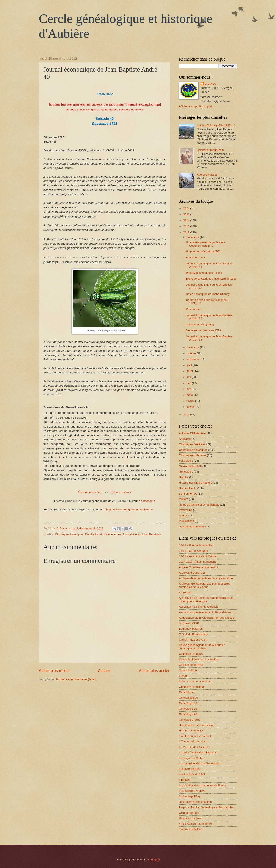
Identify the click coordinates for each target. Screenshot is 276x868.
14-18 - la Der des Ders (193, 551)
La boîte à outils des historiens (198, 752)
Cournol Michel (188, 670)
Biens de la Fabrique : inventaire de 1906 (211, 279)
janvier (191, 407)
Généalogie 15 (188, 709)
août (190, 365)
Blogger (155, 859)
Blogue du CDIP (189, 623)
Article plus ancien (155, 671)
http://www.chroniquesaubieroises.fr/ (129, 509)
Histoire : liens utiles (191, 730)
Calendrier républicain (210, 150)
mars (190, 395)
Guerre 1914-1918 (190, 466)
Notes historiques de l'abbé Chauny (208, 294)
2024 (187, 208)
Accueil (104, 671)
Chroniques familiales (192, 444)
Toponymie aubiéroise (192, 527)
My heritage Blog (189, 796)
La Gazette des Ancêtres (194, 747)
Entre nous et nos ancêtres (196, 681)
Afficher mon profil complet (195, 106)
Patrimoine (186, 510)
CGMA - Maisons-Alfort (193, 640)
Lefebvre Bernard (190, 769)
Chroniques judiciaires (193, 455)
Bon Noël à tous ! (197, 257)
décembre (193, 237)
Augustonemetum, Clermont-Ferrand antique (206, 618)
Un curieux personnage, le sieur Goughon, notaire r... (205, 244)
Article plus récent (54, 671)
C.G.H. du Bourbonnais (193, 634)
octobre (192, 353)
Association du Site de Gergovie (199, 607)
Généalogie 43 (188, 714)
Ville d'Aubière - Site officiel (196, 824)
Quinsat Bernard (189, 813)
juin (189, 377)
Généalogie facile (190, 720)
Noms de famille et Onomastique (199, 505)
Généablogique (188, 698)
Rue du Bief (193, 309)
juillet (190, 371)
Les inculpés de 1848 (192, 774)
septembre (193, 359)
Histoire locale (112, 534)
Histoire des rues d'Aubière (196, 483)
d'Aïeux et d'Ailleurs (191, 829)
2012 (187, 232)
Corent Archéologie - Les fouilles (199, 659)
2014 (187, 220)
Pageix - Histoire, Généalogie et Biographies (206, 807)
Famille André (93, 534)
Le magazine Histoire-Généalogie (200, 763)
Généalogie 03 (188, 703)
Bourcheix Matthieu (191, 629)
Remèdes (155, 534)
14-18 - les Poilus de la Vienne (198, 556)
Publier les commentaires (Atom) (76, 679)
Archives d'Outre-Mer (192, 573)
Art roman (185, 592)
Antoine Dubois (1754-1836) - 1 (216, 125)
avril (189, 389)
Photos (183, 516)
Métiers (183, 499)
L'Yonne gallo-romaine (193, 741)
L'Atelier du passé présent (195, 736)
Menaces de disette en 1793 (203, 330)
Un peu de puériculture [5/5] (203, 251)
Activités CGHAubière (192, 433)
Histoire (184, 477)
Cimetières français (191, 654)
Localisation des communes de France (203, 785)
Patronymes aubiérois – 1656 (204, 273)
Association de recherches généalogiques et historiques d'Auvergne (206, 599)
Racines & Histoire (190, 818)
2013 (187, 226)
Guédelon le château (192, 687)
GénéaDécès (187, 692)
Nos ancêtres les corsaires (195, 802)
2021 (187, 214)
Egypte (183, 676)
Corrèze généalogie (191, 665)
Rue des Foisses (207, 175)
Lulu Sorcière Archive (192, 791)
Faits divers (186, 461)
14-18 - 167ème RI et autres (196, 545)
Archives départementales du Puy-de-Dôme (206, 578)
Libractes (185, 780)
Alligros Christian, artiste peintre (199, 567)
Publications (186, 521)
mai (189, 383)
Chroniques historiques (69, 534)
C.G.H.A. (210, 84)
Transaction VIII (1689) (200, 324)
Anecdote (185, 439)
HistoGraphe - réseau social (196, 725)
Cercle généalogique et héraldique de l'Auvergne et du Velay (202, 647)
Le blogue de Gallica (192, 758)
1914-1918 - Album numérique (198, 562)
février (191, 401)
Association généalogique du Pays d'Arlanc (206, 612)
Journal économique (135, 534)
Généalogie (186, 472)
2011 (187, 415)
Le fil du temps (188, 494)
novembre (193, 347)
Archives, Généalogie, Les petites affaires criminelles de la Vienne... (205, 585)
